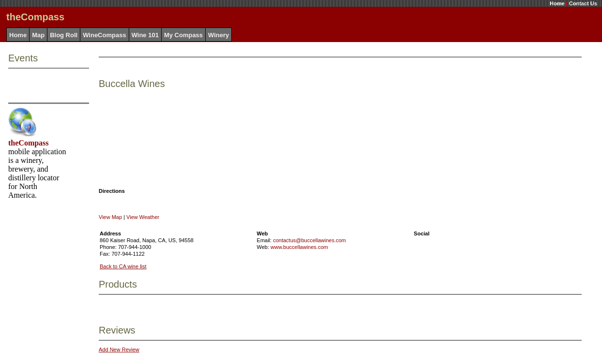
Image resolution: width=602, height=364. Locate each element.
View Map (110, 217)
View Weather (143, 217)
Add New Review (119, 349)
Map (38, 35)
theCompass (29, 143)
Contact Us (583, 3)
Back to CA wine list (123, 266)
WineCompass (104, 35)
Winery (218, 35)
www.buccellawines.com (299, 247)
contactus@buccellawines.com (309, 240)
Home (557, 3)
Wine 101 (145, 35)
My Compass (183, 35)
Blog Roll (64, 35)
